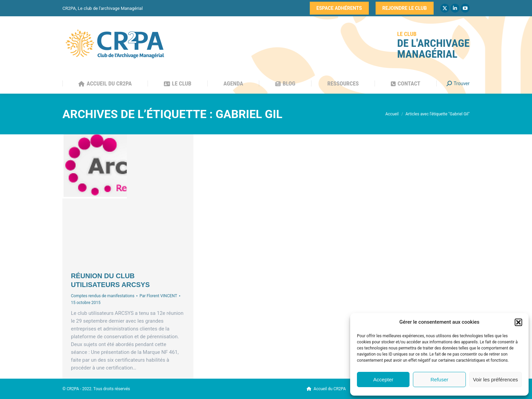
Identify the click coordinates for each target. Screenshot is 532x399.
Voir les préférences (496, 379)
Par (158, 296)
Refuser (440, 379)
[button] (518, 322)
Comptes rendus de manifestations (103, 296)
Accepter (383, 379)
